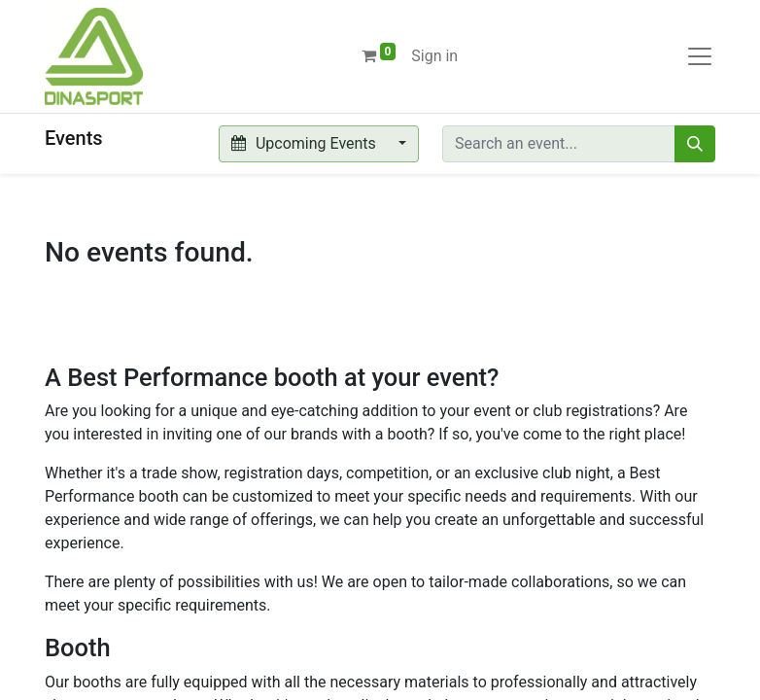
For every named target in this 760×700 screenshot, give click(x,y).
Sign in (434, 56)
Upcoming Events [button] (306, 143)
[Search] (695, 144)
